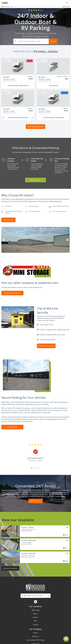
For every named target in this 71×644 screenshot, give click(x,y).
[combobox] (36, 596)
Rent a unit (66, 7)
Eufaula (35, 617)
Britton (36, 614)
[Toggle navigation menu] (68, 3)
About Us (35, 636)
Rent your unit (35, 180)
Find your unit (8, 220)
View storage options (35, 127)
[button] (30, 251)
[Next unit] (32, 118)
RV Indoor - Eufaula (46, 51)
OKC (35, 621)
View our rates (12, 427)
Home (35, 633)
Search (53, 41)
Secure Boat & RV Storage (35, 640)
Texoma (35, 625)
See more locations (10, 568)
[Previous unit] (3, 118)
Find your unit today (46, 346)
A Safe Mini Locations (12, 293)
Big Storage (35, 610)
